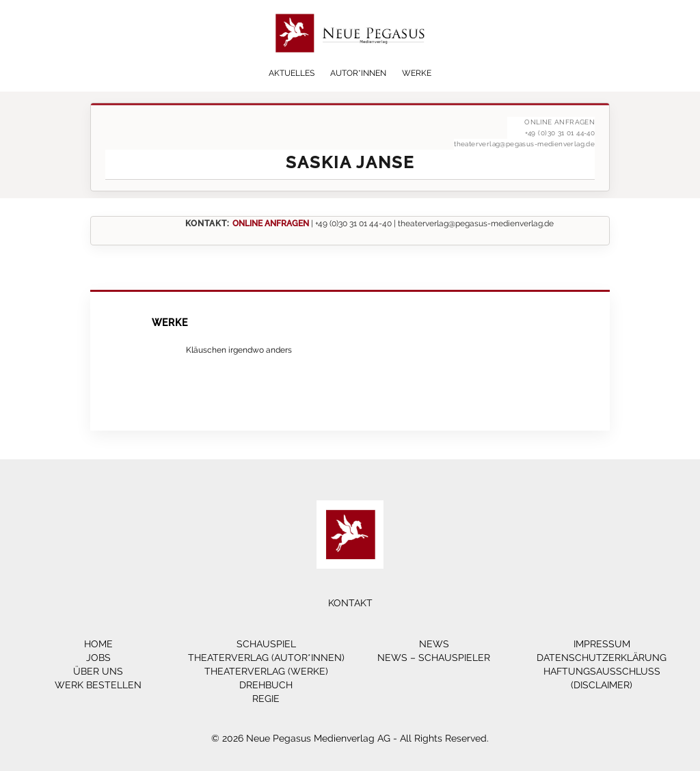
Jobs (98, 658)
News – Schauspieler (434, 658)
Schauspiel (266, 644)
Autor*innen (358, 73)
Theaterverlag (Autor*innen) (266, 658)
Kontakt (350, 603)
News (434, 644)
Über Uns (98, 671)
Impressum (602, 644)
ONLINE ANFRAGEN (271, 223)
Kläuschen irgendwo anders (239, 350)
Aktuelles (292, 73)
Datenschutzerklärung (602, 658)
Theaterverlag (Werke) (266, 671)
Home (98, 644)
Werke (417, 73)
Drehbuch (266, 685)
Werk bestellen (98, 685)
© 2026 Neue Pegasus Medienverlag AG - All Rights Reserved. (350, 738)
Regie (266, 699)
